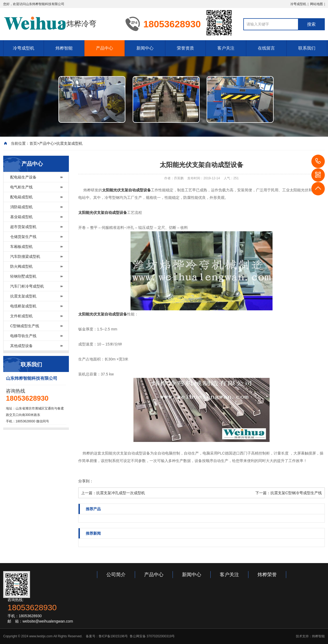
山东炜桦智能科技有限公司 (45, 4)
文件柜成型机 (21, 316)
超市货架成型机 (23, 227)
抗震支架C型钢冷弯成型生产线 (296, 493)
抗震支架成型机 (69, 143)
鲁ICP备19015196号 (113, 636)
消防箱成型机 (21, 207)
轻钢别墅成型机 (23, 276)
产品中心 (105, 48)
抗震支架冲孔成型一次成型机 (121, 493)
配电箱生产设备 (23, 177)
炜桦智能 (64, 48)
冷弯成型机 (298, 4)
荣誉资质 (185, 48)
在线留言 (266, 48)
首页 (33, 143)
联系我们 (307, 48)
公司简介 (116, 575)
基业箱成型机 (21, 217)
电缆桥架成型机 (23, 306)
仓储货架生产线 (23, 237)
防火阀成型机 (21, 266)
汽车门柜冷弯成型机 (27, 286)
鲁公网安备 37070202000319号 (152, 636)
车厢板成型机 (21, 247)
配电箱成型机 (21, 197)
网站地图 (316, 4)
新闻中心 (145, 48)
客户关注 (226, 48)
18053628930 (318, 161)
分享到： (86, 481)
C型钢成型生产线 (25, 326)
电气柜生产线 (21, 187)
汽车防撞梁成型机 (25, 256)
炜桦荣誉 (267, 575)
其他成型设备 (21, 346)
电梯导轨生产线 (23, 336)
